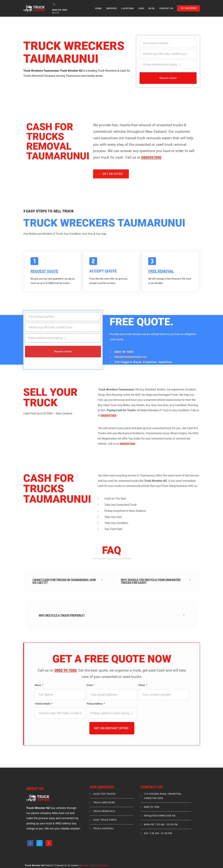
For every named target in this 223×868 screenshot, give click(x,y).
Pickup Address (95, 704)
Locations (128, 8)
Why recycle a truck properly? (62, 616)
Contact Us (166, 8)
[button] (67, 581)
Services (111, 8)
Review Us (87, 866)
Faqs (141, 8)
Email (90, 685)
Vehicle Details (43, 704)
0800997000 (151, 157)
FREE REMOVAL (162, 271)
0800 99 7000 (66, 670)
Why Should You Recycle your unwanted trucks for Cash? (151, 581)
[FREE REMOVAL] (152, 261)
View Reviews (101, 866)
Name (38, 685)
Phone (142, 685)
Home (98, 8)
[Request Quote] (34, 261)
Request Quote (45, 271)
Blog (152, 8)
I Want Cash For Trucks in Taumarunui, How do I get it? (64, 581)
